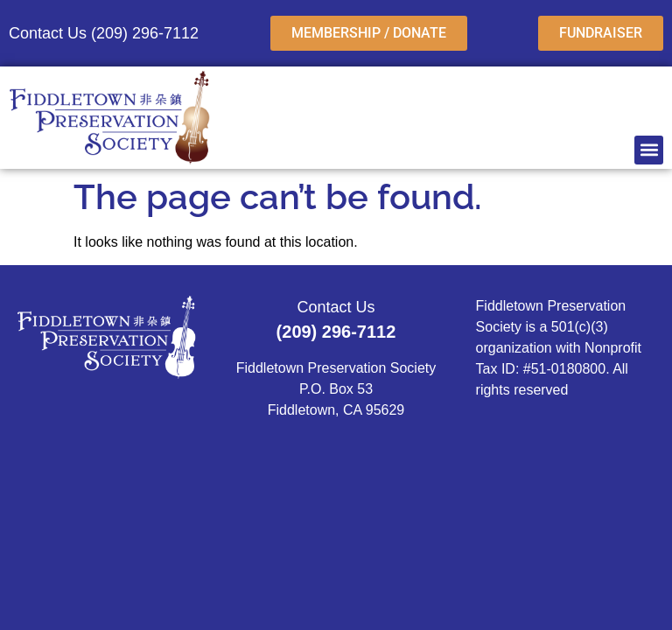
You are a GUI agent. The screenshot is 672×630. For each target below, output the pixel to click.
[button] (649, 150)
